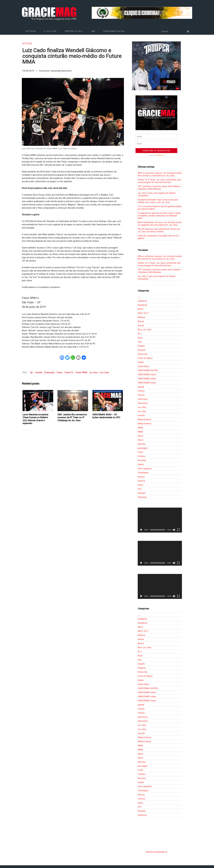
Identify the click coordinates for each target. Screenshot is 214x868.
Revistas (142, 460)
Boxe (140, 338)
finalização (49, 372)
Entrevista (142, 354)
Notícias (31, 31)
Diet (140, 342)
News (141, 436)
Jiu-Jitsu (93, 372)
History (141, 391)
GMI (93, 31)
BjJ (32, 372)
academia (142, 301)
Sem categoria (145, 469)
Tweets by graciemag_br (156, 852)
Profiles (142, 456)
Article (141, 321)
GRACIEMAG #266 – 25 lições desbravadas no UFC (106, 416)
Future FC (69, 372)
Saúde (141, 464)
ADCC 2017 (143, 313)
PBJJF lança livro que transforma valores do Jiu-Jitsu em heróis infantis (159, 230)
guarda (141, 387)
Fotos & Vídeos (145, 358)
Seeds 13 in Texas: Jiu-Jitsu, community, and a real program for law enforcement (159, 181)
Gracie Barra (143, 366)
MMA (140, 428)
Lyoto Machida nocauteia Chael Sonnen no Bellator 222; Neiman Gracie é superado (35, 419)
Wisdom (142, 493)
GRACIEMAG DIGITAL (114, 31)
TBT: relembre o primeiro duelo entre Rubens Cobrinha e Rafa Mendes (159, 188)
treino (140, 485)
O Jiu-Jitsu (50, 31)
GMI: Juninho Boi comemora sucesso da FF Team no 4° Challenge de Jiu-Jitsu (72, 417)
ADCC (141, 309)
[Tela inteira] (178, 530)
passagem (143, 448)
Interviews (143, 399)
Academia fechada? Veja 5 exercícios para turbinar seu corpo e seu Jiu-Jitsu (158, 201)
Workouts (142, 497)
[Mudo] (174, 530)
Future (60, 372)
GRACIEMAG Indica (147, 375)
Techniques (143, 473)
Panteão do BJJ (74, 31)
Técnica (141, 481)
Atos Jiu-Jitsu (144, 330)
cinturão (39, 372)
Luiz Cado (104, 372)
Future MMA (81, 372)
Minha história (144, 419)
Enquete (142, 350)
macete (141, 415)
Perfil (140, 452)
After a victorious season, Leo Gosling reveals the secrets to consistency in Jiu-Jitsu (160, 174)
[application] (160, 520)
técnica (141, 477)
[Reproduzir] (141, 530)
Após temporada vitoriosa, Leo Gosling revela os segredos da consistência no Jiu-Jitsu (159, 224)
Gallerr (141, 362)
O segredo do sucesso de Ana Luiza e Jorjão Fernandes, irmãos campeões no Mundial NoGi (159, 216)
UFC (140, 489)
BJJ (140, 334)
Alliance (141, 317)
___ (140, 297)
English (141, 346)
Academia (142, 305)
